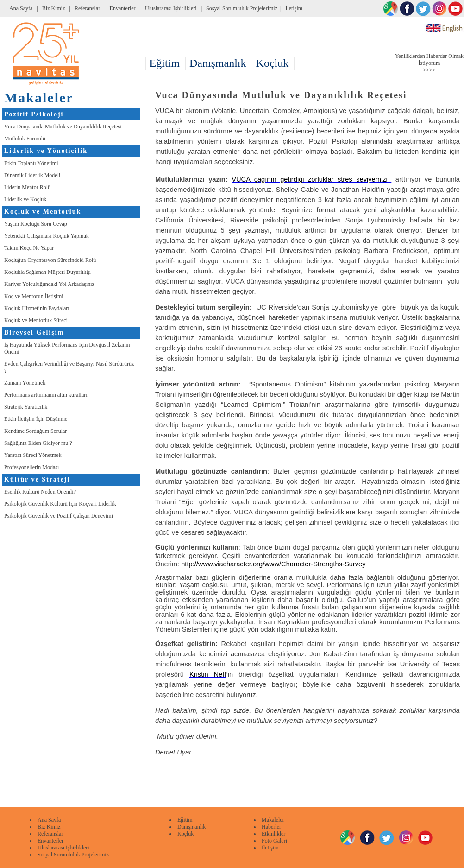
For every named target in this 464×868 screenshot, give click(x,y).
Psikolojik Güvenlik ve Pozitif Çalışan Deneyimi (59, 516)
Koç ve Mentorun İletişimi (34, 296)
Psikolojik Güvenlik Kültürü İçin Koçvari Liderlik (60, 504)
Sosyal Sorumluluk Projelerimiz (242, 8)
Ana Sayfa (21, 8)
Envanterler (123, 8)
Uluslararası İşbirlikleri (171, 8)
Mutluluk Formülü (25, 139)
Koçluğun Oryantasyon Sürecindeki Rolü (50, 260)
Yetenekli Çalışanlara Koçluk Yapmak (47, 236)
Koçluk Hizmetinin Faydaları (37, 308)
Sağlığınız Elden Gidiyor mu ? (38, 443)
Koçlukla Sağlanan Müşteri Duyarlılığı (47, 272)
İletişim (294, 8)
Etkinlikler (273, 834)
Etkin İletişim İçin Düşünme (36, 419)
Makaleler (273, 820)
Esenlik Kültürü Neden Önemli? (40, 492)
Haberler (271, 827)
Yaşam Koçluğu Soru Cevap (36, 224)
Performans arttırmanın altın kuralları (46, 395)
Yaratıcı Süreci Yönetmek (33, 455)
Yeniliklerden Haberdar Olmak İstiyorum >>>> (429, 63)
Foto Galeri (274, 841)
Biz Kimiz (54, 8)
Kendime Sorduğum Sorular (35, 431)
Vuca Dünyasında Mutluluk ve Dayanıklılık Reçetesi (63, 127)
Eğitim (185, 820)
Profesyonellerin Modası (31, 467)
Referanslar (87, 8)
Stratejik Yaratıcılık (26, 407)
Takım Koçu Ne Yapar (29, 248)
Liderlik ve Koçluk (25, 199)
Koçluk (185, 834)
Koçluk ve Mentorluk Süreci (36, 320)
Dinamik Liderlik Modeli (32, 175)
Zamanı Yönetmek (25, 383)
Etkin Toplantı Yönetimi (31, 163)
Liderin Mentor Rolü (27, 187)
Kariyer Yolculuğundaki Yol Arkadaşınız (49, 284)
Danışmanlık (191, 827)
